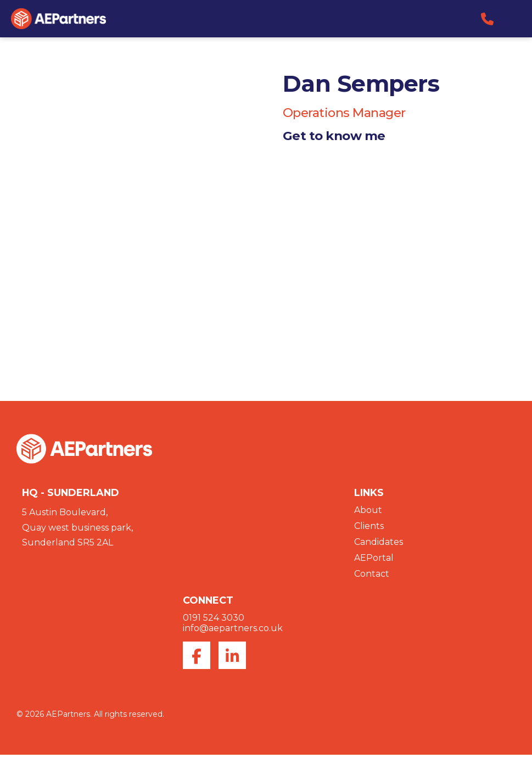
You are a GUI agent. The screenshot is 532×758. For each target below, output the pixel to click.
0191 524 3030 (214, 621)
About (368, 513)
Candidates (379, 545)
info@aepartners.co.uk (233, 631)
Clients (369, 529)
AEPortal (374, 561)
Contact (372, 576)
